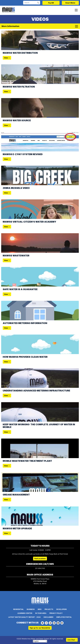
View (7, 58)
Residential (18, 609)
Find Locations (40, 559)
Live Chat (71, 640)
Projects (49, 609)
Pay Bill (51, 3)
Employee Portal (64, 617)
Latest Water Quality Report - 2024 (24, 617)
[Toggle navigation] (76, 10)
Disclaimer (48, 617)
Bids (40, 609)
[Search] (30, 3)
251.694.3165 (40, 568)
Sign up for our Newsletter (40, 628)
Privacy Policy (56, 613)
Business (31, 609)
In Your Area (41, 613)
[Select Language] (40, 641)
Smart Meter (70, 3)
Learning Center (25, 613)
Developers (62, 609)
